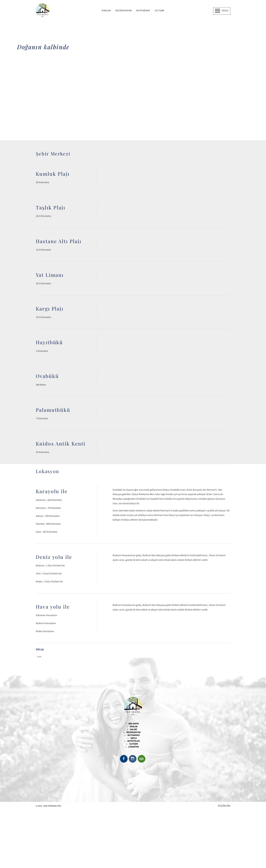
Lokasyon (134, 747)
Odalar (106, 10)
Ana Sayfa (134, 724)
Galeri (134, 729)
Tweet (39, 657)
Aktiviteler (134, 741)
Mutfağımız (143, 10)
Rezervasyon (124, 10)
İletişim (160, 10)
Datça (134, 738)
